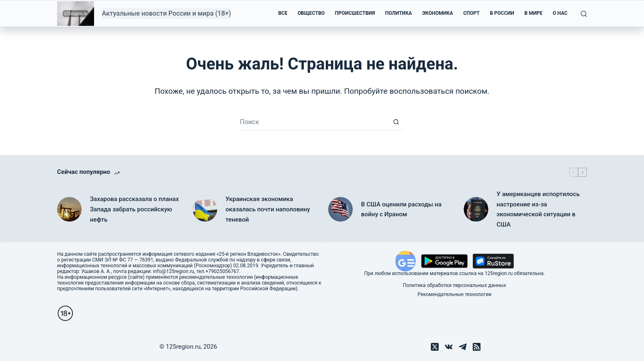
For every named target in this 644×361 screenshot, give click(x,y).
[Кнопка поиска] (396, 122)
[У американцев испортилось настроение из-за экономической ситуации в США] (476, 209)
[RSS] (477, 347)
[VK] (449, 347)
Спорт (471, 13)
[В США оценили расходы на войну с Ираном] (340, 209)
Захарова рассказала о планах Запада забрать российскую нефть (134, 209)
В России (502, 13)
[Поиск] (584, 14)
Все (283, 13)
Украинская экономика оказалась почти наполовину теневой (268, 209)
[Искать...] (314, 122)
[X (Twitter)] (435, 347)
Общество (311, 13)
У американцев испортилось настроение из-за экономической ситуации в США (538, 209)
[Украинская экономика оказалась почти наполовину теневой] (205, 209)
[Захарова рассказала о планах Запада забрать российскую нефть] (69, 209)
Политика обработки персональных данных (454, 285)
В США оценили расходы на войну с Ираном (401, 209)
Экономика (438, 13)
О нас (560, 13)
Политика (399, 13)
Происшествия (355, 13)
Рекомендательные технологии (455, 294)
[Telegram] (463, 347)
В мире (534, 13)
